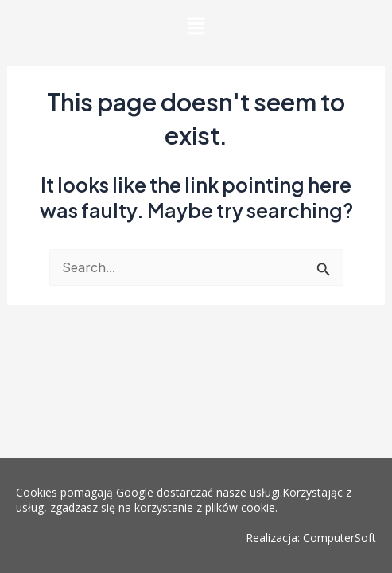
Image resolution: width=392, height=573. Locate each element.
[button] (196, 27)
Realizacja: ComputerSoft (311, 538)
